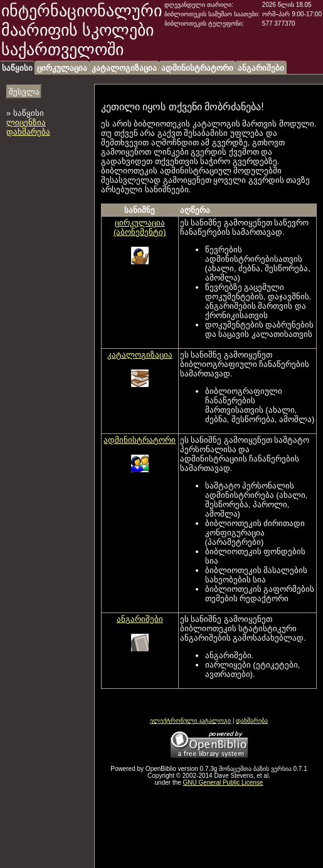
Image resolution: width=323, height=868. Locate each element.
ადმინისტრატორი (197, 68)
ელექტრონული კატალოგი (191, 721)
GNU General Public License (223, 783)
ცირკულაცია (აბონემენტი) (140, 227)
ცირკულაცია (62, 68)
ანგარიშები (261, 68)
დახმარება (28, 132)
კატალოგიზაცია (124, 68)
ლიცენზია (26, 122)
